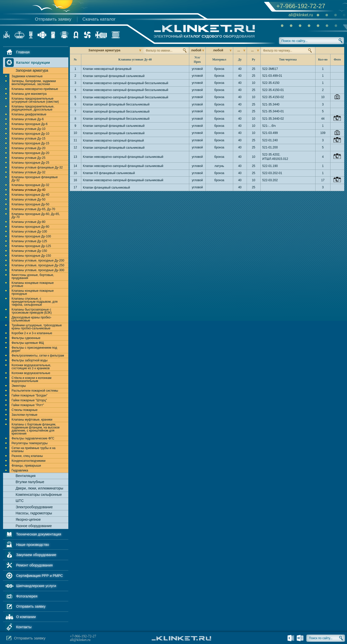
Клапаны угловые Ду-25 (29, 158)
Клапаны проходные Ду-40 (30, 195)
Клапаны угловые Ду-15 (29, 139)
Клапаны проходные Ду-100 (31, 236)
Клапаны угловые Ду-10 (29, 129)
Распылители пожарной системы (35, 391)
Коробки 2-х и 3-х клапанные (32, 333)
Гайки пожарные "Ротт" (28, 405)
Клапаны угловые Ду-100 (29, 232)
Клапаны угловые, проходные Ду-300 (38, 270)
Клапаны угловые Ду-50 (29, 200)
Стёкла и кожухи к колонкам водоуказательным (32, 379)
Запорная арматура (32, 70)
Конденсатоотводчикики (29, 461)
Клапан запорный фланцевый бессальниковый (116, 104)
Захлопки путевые (25, 415)
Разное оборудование (34, 526)
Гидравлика (20, 470)
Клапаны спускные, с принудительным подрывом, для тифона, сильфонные (35, 302)
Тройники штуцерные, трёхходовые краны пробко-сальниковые (37, 327)
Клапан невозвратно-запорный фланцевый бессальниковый (126, 83)
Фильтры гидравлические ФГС (33, 438)
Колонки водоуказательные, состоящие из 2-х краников (31, 367)
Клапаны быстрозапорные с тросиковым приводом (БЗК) (32, 311)
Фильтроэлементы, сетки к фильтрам (38, 356)
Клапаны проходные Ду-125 (31, 246)
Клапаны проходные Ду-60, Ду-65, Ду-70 (36, 216)
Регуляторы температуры (30, 443)
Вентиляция (26, 476)
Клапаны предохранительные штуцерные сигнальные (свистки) (35, 100)
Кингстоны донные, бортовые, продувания (33, 277)
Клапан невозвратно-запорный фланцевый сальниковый (123, 157)
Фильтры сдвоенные (26, 338)
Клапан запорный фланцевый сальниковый (114, 76)
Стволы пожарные (25, 410)
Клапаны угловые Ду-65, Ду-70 (34, 209)
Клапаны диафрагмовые (29, 114)
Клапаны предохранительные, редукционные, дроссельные (33, 108)
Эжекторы (19, 386)
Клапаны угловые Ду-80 (29, 222)
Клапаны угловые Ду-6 (28, 119)
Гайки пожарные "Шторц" (29, 400)
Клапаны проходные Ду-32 (30, 185)
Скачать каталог (99, 19)
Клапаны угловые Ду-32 (29, 172)
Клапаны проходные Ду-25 (30, 163)
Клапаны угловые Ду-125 (29, 241)
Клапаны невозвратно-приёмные (35, 89)
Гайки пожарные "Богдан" (30, 395)
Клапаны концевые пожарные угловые (33, 284)
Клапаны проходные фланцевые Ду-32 (35, 179)
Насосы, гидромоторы (34, 513)
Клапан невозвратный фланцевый (107, 69)
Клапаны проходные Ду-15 (30, 143)
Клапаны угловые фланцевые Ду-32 (37, 167)
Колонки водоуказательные (31, 373)
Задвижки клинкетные (27, 76)
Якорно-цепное (28, 519)
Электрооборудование (34, 507)
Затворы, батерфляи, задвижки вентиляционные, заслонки (34, 83)
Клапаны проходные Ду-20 (30, 153)
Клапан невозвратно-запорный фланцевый (114, 141)
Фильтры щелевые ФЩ (28, 343)
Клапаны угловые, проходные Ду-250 (38, 265)
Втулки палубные (30, 482)
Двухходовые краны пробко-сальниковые (32, 319)
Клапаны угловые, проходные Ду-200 (38, 260)
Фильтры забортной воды (30, 360)
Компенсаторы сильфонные (39, 495)
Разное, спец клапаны (27, 456)
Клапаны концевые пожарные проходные (33, 292)
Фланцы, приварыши (26, 466)
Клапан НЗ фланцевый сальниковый (109, 173)
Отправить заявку (53, 19)
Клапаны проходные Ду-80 (30, 227)
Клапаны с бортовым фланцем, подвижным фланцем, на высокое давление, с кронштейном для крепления (36, 429)
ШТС (20, 501)
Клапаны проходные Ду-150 (31, 256)
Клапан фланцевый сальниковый (107, 188)
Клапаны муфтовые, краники (32, 420)
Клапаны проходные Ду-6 (30, 124)
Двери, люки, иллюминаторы (40, 488)
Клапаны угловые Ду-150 (29, 251)
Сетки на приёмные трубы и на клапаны (34, 450)
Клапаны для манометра (29, 94)
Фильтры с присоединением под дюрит (34, 349)
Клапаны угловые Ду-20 (29, 148)
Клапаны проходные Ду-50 (30, 204)
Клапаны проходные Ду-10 (30, 134)
